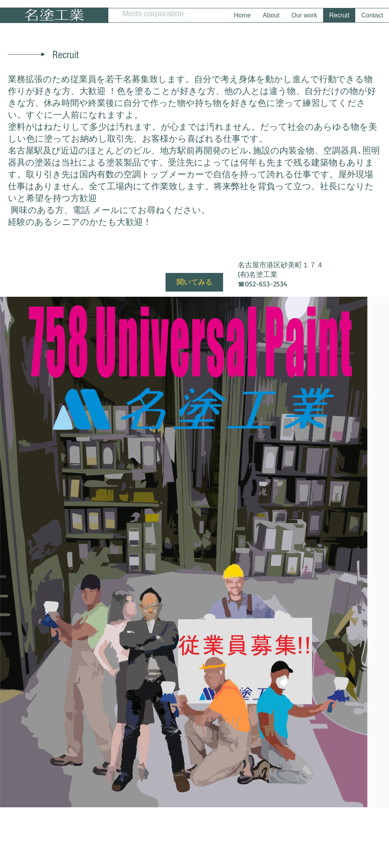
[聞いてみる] (194, 282)
